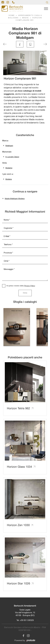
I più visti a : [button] (8, 174)
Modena (9, 179)
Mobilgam (9, 146)
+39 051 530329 (27, 620)
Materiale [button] (7, 152)
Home (12, 15)
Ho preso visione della (21, 286)
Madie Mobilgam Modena (15, 199)
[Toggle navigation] (46, 9)
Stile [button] (5, 163)
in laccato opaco (12, 157)
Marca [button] (5, 141)
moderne (9, 168)
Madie (25, 18)
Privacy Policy (30, 286)
